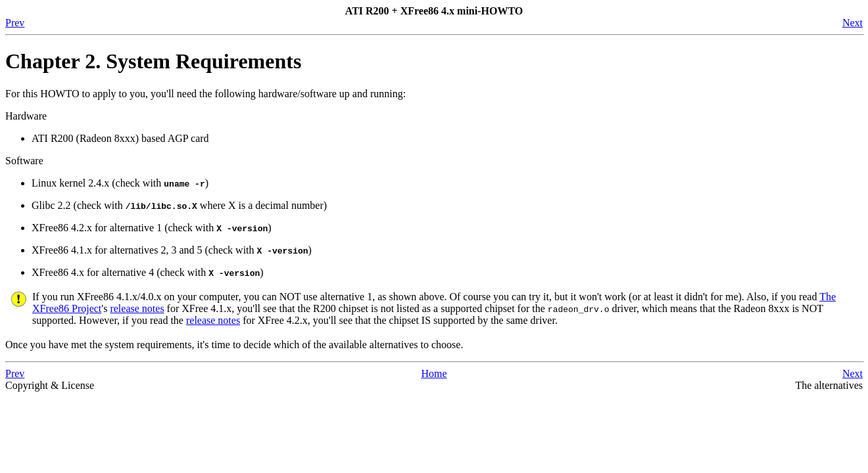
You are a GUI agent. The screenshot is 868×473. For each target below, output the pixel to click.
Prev (15, 23)
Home (434, 373)
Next (853, 23)
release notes (137, 308)
